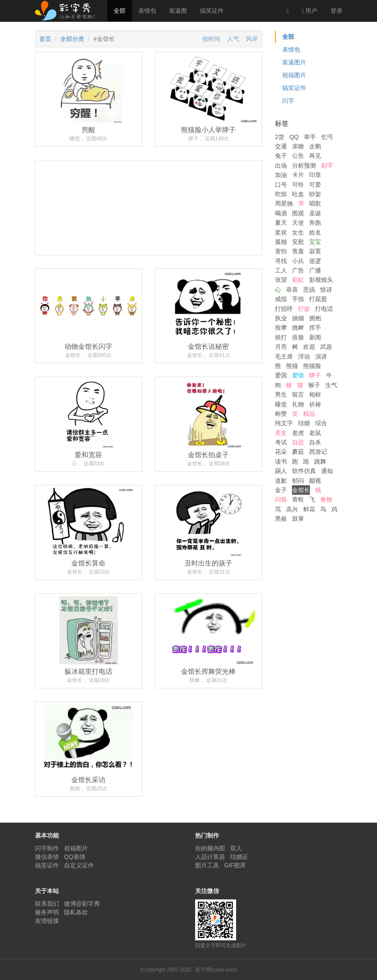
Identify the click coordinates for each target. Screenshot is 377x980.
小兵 (298, 261)
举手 (310, 137)
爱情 (298, 375)
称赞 (281, 414)
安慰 (298, 242)
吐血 (298, 194)
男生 (281, 394)
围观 (298, 213)
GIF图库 (235, 865)
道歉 (281, 481)
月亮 (281, 347)
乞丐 (327, 137)
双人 (236, 848)
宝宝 (315, 242)
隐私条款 (76, 912)
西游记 (318, 452)
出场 (281, 165)
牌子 (315, 375)
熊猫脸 (312, 366)
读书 (281, 461)
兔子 (281, 156)
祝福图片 (294, 75)
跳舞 (320, 461)
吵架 (315, 194)
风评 (252, 39)
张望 (281, 280)
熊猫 (292, 366)
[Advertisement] (149, 239)
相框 (315, 394)
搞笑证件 (212, 11)
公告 (298, 156)
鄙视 (315, 481)
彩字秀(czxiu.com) (216, 970)
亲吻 (298, 146)
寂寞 (315, 251)
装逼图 (178, 11)
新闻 (315, 337)
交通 (281, 146)
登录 (336, 11)
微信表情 (47, 857)
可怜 (298, 185)
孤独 (281, 242)
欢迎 (309, 347)
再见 (315, 156)
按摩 (281, 328)
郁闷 (298, 481)
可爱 (315, 185)
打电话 (324, 309)
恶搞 (309, 290)
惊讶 (326, 290)
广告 (298, 270)
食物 (326, 499)
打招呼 (284, 309)
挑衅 (298, 328)
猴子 (314, 385)
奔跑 (315, 223)
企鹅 (315, 146)
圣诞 (315, 213)
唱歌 (315, 203)
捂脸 (298, 337)
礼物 (298, 404)
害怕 (281, 251)
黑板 (281, 519)
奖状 (281, 232)
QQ (294, 137)
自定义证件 (79, 865)
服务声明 (47, 912)
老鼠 (315, 433)
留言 (298, 394)
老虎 (298, 433)
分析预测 (304, 165)
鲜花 (309, 509)
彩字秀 (68, 11)
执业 (281, 318)
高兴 (292, 509)
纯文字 (284, 423)
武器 (326, 347)
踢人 (281, 471)
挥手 (315, 328)
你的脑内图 (210, 848)
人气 (233, 39)
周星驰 (284, 203)
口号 (281, 185)
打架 (304, 309)
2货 (280, 137)
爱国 (281, 375)
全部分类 (72, 39)
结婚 (304, 423)
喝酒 (281, 213)
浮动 (304, 357)
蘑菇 (298, 452)
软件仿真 (304, 471)
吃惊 (281, 194)
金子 (281, 490)
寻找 (281, 261)
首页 (45, 39)
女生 (298, 232)
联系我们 (47, 904)
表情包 (147, 11)
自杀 (315, 442)
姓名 (315, 232)
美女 (281, 433)
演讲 (321, 357)
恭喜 (292, 290)
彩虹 (298, 280)
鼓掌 (298, 519)
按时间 (211, 39)
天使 (298, 223)
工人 (281, 270)
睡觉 (281, 404)
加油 (281, 175)
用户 (309, 11)
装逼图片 (294, 62)
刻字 (327, 165)
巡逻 (315, 261)
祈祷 (315, 404)
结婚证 (239, 857)
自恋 (298, 442)
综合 (321, 423)
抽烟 (298, 318)
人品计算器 (210, 857)
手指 (298, 299)
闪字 (288, 101)
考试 (281, 442)
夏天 (281, 223)
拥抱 (315, 318)
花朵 (281, 452)
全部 (120, 11)
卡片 (298, 175)
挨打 (281, 337)
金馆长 (301, 490)
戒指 (281, 299)
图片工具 (207, 865)
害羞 (298, 251)
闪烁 (281, 499)
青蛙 (298, 499)
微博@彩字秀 (82, 904)
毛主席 (284, 357)
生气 (331, 385)
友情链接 (47, 921)
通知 (327, 471)
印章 (315, 175)
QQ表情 (75, 857)
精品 (309, 414)
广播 (315, 270)
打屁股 (318, 299)
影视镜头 (321, 280)
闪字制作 (47, 848)
